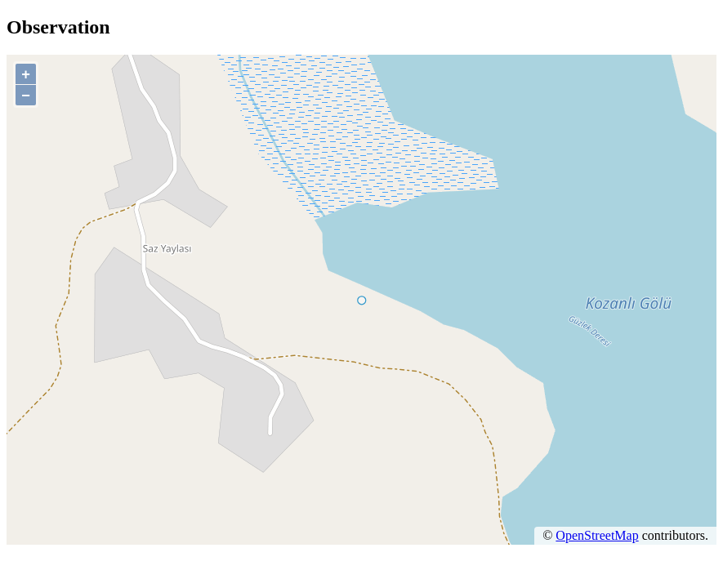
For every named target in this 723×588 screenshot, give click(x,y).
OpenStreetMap (597, 535)
